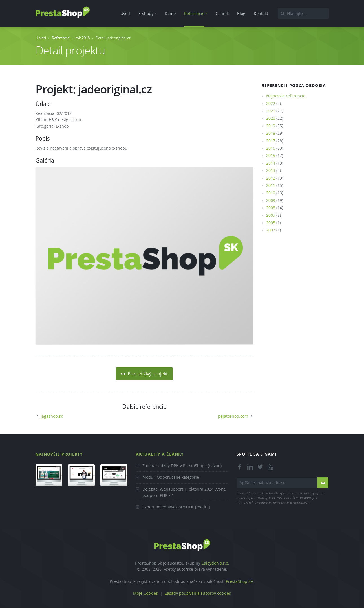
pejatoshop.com (233, 416)
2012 (271, 178)
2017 (271, 141)
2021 (271, 111)
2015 (271, 155)
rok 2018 (82, 38)
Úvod (41, 38)
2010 (271, 193)
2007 (271, 215)
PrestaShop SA (240, 581)
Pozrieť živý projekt (144, 374)
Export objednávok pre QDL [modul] (176, 507)
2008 (271, 208)
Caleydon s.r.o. (215, 563)
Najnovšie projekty (59, 454)
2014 (271, 163)
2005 (271, 223)
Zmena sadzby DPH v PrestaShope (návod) (182, 466)
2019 (271, 126)
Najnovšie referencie (286, 96)
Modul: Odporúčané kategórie (171, 477)
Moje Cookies (145, 593)
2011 (271, 185)
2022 (271, 103)
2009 (271, 200)
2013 (271, 170)
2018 (271, 133)
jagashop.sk (52, 416)
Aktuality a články (160, 454)
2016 (271, 148)
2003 (271, 230)
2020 (271, 118)
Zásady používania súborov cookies (198, 593)
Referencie (61, 38)
